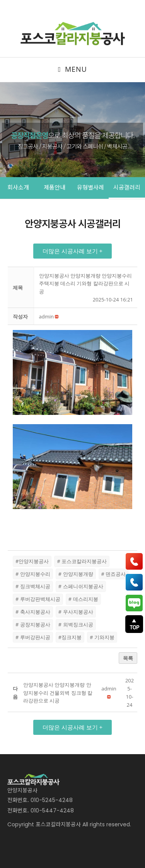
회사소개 (18, 187)
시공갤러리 (127, 187)
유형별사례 (90, 187)
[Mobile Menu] (72, 70)
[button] (72, 251)
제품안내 (55, 187)
